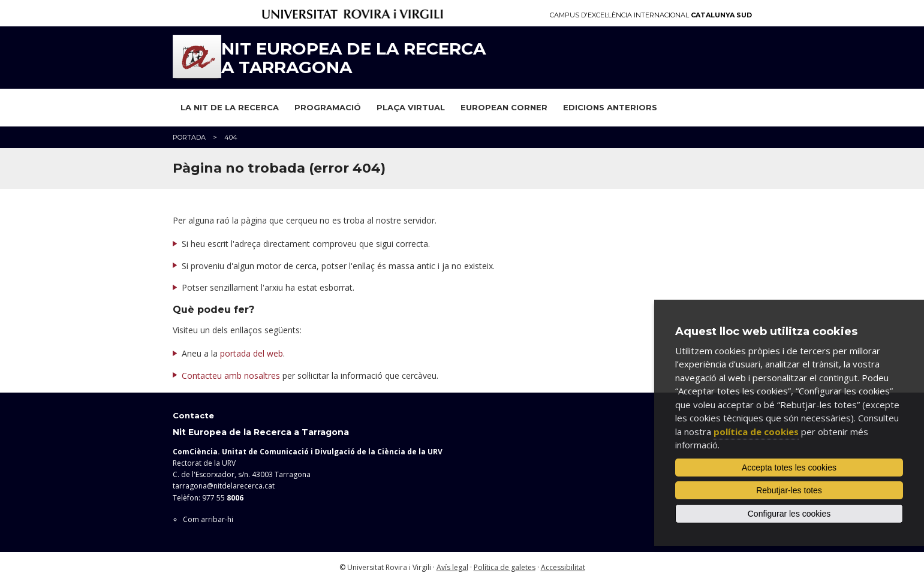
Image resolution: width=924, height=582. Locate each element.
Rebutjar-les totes (789, 490)
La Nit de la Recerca (230, 107)
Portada (189, 137)
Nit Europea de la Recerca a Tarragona (353, 58)
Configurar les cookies (789, 514)
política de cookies (756, 432)
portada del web (252, 353)
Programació (328, 107)
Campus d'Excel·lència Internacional (651, 15)
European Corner (504, 107)
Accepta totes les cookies (789, 468)
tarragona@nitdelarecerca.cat (224, 486)
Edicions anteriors (610, 107)
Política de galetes (505, 567)
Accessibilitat (563, 567)
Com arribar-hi (208, 519)
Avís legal (452, 567)
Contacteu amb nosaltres (231, 376)
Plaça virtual (411, 107)
